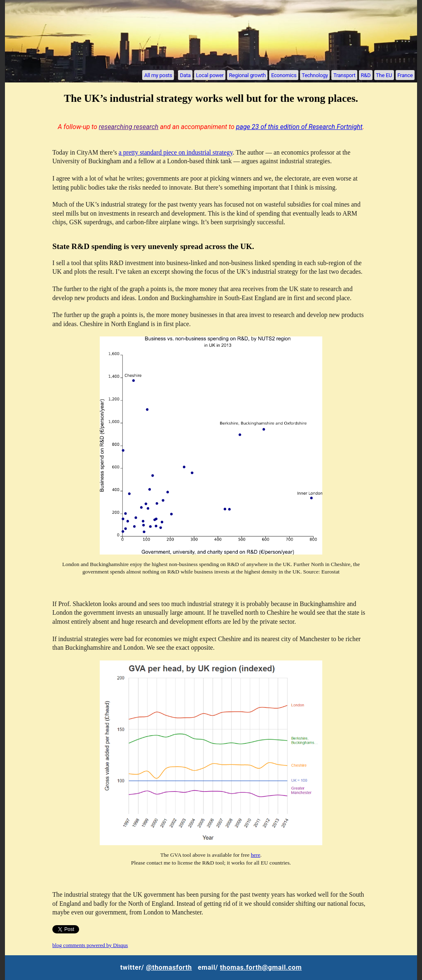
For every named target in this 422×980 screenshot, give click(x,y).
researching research (129, 127)
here (256, 855)
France (405, 75)
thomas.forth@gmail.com (261, 967)
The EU (384, 75)
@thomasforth (169, 967)
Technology (315, 75)
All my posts (158, 75)
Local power (210, 75)
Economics (284, 75)
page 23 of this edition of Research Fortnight (299, 127)
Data (185, 75)
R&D (366, 75)
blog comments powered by (90, 945)
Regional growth (247, 75)
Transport (344, 75)
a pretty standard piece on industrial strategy (176, 152)
